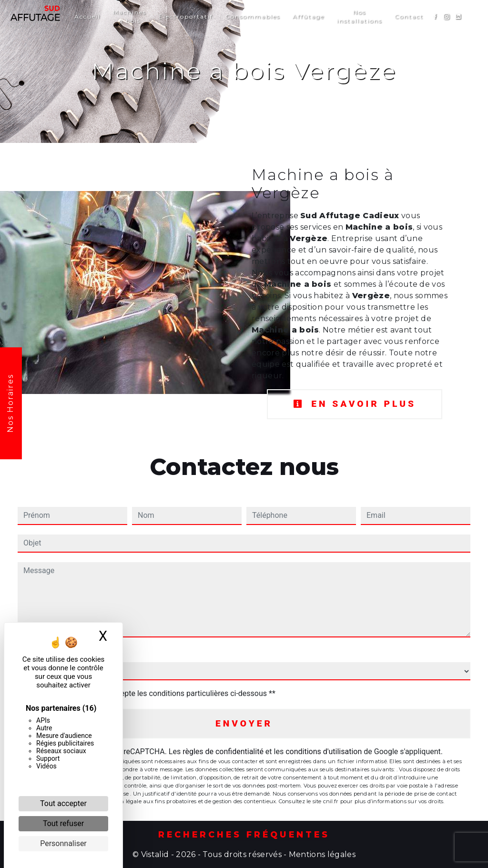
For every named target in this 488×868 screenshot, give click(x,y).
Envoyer (244, 723)
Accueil (87, 16)
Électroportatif (186, 16)
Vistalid (155, 854)
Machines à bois (130, 16)
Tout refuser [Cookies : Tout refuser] (63, 823)
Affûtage (309, 16)
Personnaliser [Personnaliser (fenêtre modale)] (63, 843)
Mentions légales (321, 854)
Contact (409, 16)
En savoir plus (355, 404)
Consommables (253, 16)
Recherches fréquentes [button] (244, 834)
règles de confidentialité (223, 752)
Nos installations (360, 16)
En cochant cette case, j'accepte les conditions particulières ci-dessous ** (151, 693)
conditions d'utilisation (324, 752)
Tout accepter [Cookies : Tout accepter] (63, 803)
